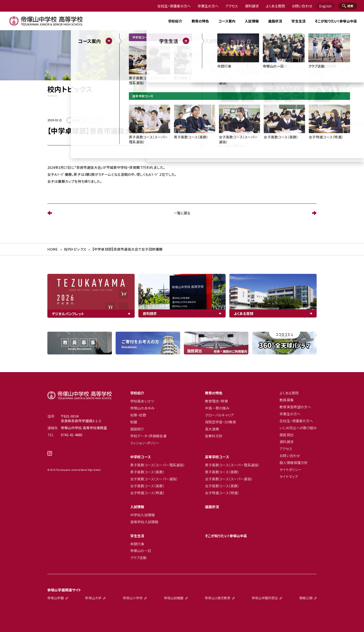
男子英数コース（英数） (148, 472)
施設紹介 (137, 429)
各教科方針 (214, 436)
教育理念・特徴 (216, 401)
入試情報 (137, 507)
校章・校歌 (138, 415)
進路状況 (275, 21)
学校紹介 (137, 393)
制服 (134, 422)
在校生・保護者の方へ (174, 6)
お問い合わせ (302, 6)
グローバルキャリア (219, 415)
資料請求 (252, 6)
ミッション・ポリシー (145, 443)
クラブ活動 (138, 558)
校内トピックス (75, 249)
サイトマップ (289, 477)
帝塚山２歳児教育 (218, 598)
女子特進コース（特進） (148, 493)
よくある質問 (275, 6)
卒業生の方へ (208, 6)
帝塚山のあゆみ (142, 408)
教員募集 (287, 400)
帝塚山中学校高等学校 (80, 395)
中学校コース (141, 457)
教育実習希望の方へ (295, 407)
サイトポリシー (291, 470)
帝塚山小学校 (133, 598)
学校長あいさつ (142, 401)
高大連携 (212, 429)
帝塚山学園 (56, 598)
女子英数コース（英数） (148, 486)
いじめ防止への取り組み (298, 428)
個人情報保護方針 (294, 463)
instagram (80, 455)
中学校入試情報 (143, 515)
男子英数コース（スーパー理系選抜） (158, 465)
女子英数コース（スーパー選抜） (154, 479)
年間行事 (137, 544)
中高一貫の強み (217, 408)
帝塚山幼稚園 (174, 598)
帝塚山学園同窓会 (265, 598)
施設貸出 (287, 435)
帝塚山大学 (93, 598)
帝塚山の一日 (141, 551)
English (325, 6)
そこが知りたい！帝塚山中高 (336, 21)
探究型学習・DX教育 (221, 422)
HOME (53, 249)
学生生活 (137, 536)
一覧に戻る (182, 213)
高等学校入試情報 (144, 522)
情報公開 (306, 598)
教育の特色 (214, 393)
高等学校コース (217, 457)
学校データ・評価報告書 (148, 436)
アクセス (232, 6)
